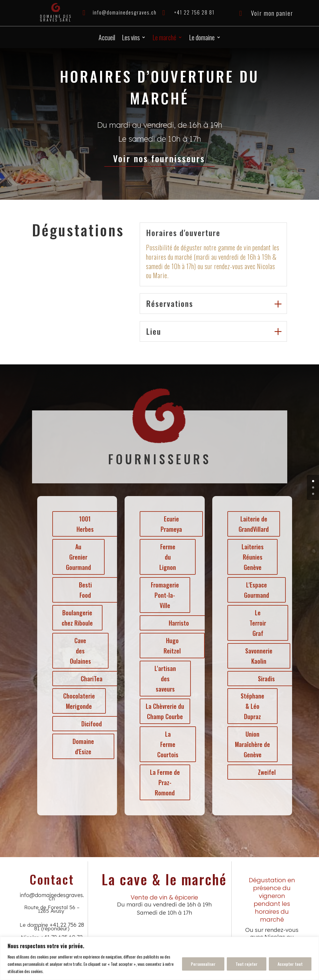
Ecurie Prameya (170, 524)
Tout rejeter (247, 964)
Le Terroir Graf (257, 623)
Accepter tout (290, 964)
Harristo (178, 623)
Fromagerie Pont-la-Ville (164, 595)
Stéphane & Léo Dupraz (252, 706)
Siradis (265, 679)
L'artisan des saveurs (164, 679)
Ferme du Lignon (167, 557)
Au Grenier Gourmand (78, 557)
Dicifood (91, 724)
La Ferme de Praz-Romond (164, 782)
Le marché (164, 38)
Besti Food (85, 590)
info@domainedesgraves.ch (125, 12)
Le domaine (202, 38)
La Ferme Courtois (167, 744)
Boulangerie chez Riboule (76, 618)
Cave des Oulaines (80, 651)
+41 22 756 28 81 (194, 12)
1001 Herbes (84, 524)
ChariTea (91, 679)
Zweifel (266, 772)
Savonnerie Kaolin (258, 656)
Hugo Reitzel (171, 646)
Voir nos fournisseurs (159, 158)
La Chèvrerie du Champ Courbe (164, 711)
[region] (159, 958)
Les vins (131, 38)
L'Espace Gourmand (256, 590)
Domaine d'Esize (82, 746)
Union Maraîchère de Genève (252, 744)
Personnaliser (203, 964)
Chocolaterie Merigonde (78, 701)
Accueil (107, 38)
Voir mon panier (272, 13)
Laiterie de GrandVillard (253, 524)
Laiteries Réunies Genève (252, 557)
